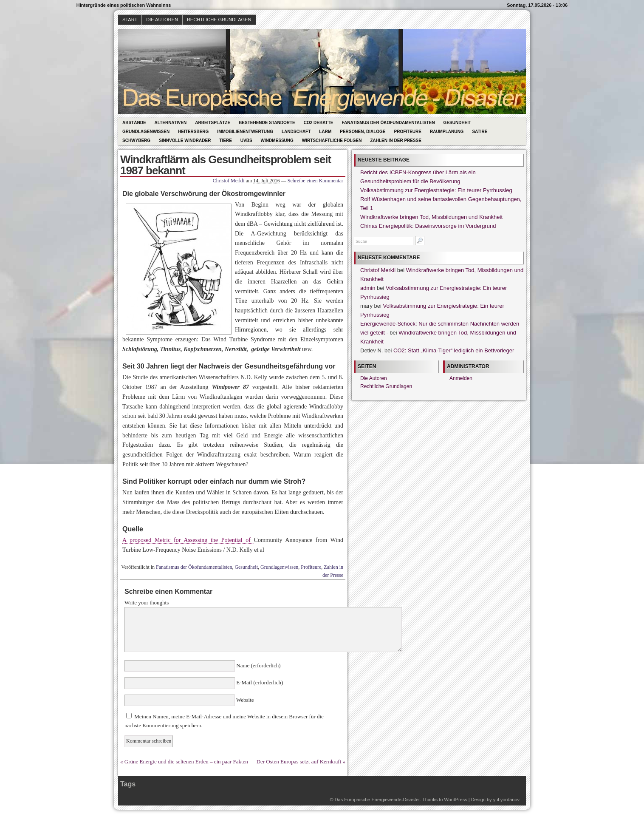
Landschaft (296, 132)
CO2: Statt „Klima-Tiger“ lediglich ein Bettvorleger (454, 350)
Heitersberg (193, 132)
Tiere (225, 140)
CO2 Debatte (319, 123)
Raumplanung (447, 132)
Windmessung (277, 140)
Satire (480, 132)
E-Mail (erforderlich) (259, 682)
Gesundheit (458, 123)
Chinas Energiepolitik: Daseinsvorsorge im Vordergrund (428, 226)
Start (130, 20)
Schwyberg (136, 140)
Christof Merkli (229, 181)
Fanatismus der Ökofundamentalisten (388, 123)
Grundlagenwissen (146, 132)
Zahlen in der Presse (396, 140)
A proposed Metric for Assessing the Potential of (188, 540)
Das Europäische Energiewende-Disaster (377, 800)
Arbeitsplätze (213, 123)
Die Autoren (162, 20)
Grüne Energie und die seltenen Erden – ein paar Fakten (186, 762)
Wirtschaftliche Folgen (332, 140)
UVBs (246, 140)
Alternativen (171, 123)
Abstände (134, 123)
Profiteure (407, 132)
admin (368, 288)
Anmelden (461, 378)
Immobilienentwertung (245, 132)
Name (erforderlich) (258, 665)
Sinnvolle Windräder (185, 140)
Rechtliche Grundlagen (219, 20)
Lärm (325, 132)
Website (244, 700)
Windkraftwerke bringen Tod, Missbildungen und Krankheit (431, 217)
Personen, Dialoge (363, 132)
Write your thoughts (147, 603)
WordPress (455, 800)
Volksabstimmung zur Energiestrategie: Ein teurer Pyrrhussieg (436, 190)
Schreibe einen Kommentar (315, 181)
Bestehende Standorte (267, 123)
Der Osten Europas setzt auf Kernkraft (299, 762)
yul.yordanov (506, 800)
